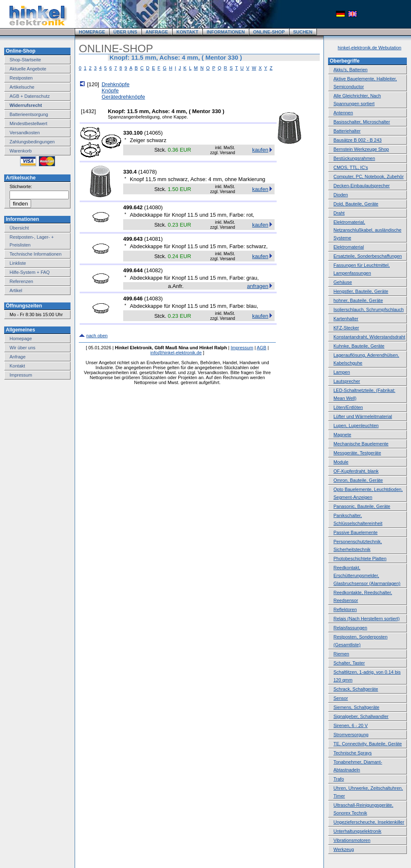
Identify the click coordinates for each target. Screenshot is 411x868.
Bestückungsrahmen (354, 158)
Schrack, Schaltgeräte (356, 689)
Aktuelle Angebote (28, 69)
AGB (261, 348)
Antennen (343, 113)
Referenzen (21, 281)
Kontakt (17, 366)
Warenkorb (21, 151)
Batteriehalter (347, 131)
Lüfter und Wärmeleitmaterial (363, 416)
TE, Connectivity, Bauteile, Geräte (368, 744)
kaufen (260, 150)
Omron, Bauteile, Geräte (358, 480)
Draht (339, 213)
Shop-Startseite (25, 60)
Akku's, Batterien (350, 70)
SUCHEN (303, 32)
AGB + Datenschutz (30, 96)
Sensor (341, 698)
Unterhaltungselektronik (357, 831)
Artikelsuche (22, 87)
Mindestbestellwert (28, 123)
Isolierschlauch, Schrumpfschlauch (368, 309)
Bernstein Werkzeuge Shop (361, 149)
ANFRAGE (157, 32)
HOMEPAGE (92, 32)
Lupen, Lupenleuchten (356, 426)
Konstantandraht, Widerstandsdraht (369, 337)
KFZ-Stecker (346, 328)
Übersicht (19, 228)
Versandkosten (25, 133)
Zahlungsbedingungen (32, 142)
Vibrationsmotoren (352, 840)
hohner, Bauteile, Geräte (358, 300)
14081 (153, 239)
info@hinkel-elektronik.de (176, 353)
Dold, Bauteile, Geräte (356, 204)
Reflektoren (345, 609)
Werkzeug (344, 849)
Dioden (341, 195)
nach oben (97, 336)
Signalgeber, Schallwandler (361, 716)
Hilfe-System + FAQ (30, 272)
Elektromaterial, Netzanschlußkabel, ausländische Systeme (367, 230)
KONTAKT (187, 32)
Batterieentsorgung (29, 114)
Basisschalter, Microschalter (362, 122)
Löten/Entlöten (348, 407)
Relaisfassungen (350, 628)
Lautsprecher (347, 381)
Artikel (16, 290)
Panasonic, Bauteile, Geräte (362, 506)
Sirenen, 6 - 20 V (351, 725)
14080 (153, 207)
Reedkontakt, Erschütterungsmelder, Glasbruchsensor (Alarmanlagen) (367, 575)
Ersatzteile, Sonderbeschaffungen (368, 256)
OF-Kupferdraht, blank (356, 471)
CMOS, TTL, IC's (351, 167)
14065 (153, 133)
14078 (148, 172)
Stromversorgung (351, 735)
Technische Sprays (353, 753)
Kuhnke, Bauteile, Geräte (359, 346)
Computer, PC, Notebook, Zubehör (368, 177)
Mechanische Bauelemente (361, 444)
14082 (153, 270)
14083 (153, 299)
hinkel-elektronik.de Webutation (369, 48)
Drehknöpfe (116, 84)
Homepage (21, 338)
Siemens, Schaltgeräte (356, 707)
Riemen (341, 654)
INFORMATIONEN (226, 32)
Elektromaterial (349, 247)
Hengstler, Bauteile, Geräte (361, 291)
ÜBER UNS (125, 32)
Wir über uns (22, 348)
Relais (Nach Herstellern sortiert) (367, 619)
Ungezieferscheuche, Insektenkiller (369, 822)
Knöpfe (110, 91)
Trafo (339, 779)
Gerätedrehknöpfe (123, 97)
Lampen (342, 372)
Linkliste (18, 263)
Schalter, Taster (349, 663)
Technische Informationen (35, 254)
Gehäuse (343, 282)
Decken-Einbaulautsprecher (362, 186)
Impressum (21, 375)
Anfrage (18, 357)
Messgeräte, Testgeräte (357, 453)
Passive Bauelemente (355, 532)
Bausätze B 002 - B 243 (357, 140)
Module (341, 462)
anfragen (258, 286)
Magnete (342, 435)
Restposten (21, 78)
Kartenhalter (346, 319)
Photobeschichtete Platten (360, 559)
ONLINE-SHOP (269, 32)
